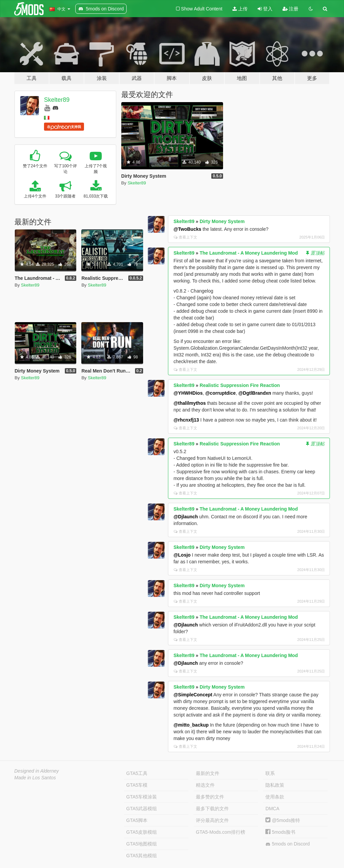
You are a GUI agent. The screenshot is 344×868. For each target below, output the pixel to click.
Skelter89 (57, 100)
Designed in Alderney (37, 771)
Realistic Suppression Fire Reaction (240, 385)
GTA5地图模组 (142, 844)
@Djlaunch (186, 517)
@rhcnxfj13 (186, 420)
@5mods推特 (283, 820)
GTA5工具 (137, 773)
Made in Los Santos (35, 778)
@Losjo (182, 555)
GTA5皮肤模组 (142, 832)
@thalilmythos (189, 403)
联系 (270, 773)
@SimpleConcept (193, 695)
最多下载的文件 (212, 809)
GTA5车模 (137, 785)
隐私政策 (275, 785)
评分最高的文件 (212, 820)
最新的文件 (208, 773)
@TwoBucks (187, 229)
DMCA (272, 809)
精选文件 (205, 785)
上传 (240, 9)
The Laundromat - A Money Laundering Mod (249, 253)
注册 (291, 9)
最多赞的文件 (210, 797)
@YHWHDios (188, 393)
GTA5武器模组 (142, 809)
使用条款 (275, 797)
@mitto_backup (191, 725)
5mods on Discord (288, 844)
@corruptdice (221, 393)
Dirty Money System (222, 221)
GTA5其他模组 (142, 856)
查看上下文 (185, 237)
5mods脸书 (280, 832)
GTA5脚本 (137, 820)
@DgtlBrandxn (255, 393)
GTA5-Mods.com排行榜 (221, 832)
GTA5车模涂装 (142, 797)
